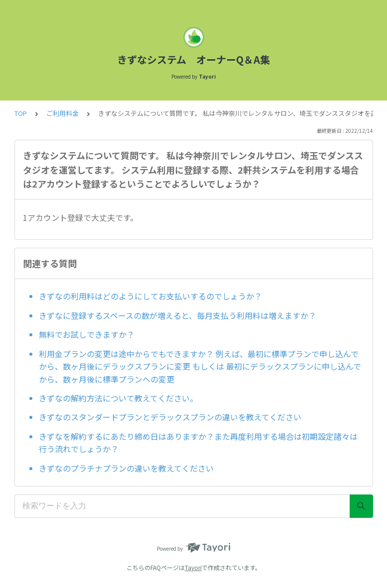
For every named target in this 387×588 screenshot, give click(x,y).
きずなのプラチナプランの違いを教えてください (126, 468)
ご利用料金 (63, 113)
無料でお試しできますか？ (87, 334)
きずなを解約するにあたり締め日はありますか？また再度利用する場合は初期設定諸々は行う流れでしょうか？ (198, 443)
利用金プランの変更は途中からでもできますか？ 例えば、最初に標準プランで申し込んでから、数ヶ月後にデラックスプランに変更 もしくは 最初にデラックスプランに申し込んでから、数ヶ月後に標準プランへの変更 (200, 366)
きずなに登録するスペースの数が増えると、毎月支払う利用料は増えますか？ (178, 315)
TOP (21, 113)
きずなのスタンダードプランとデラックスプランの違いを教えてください (170, 417)
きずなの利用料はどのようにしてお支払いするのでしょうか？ (150, 296)
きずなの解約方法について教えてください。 (118, 398)
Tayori (193, 567)
